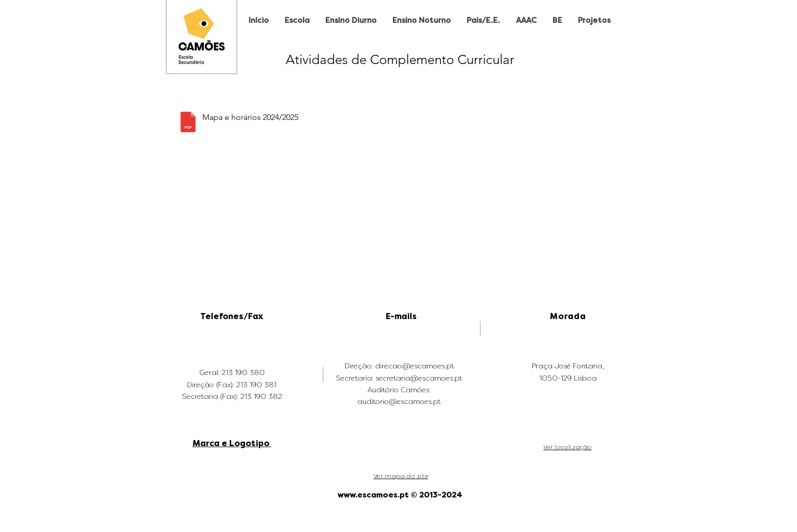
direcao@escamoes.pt (415, 366)
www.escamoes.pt (373, 495)
